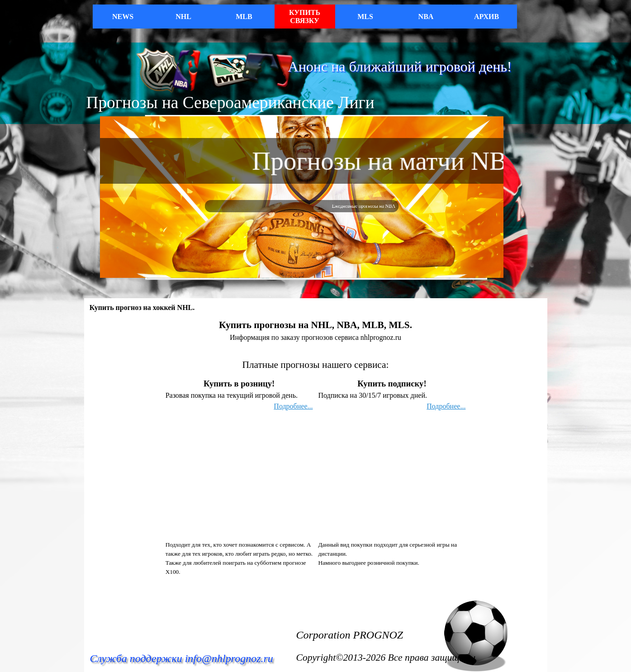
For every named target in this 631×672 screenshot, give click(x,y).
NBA (426, 17)
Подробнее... (293, 406)
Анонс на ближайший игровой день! (400, 67)
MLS (365, 17)
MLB (244, 17)
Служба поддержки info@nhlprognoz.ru (182, 658)
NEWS (123, 17)
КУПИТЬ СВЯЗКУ (305, 17)
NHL (183, 17)
